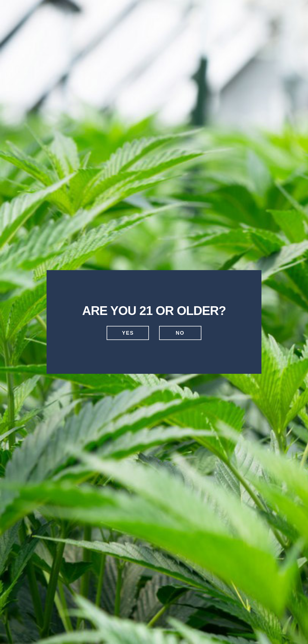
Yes (128, 333)
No (180, 333)
